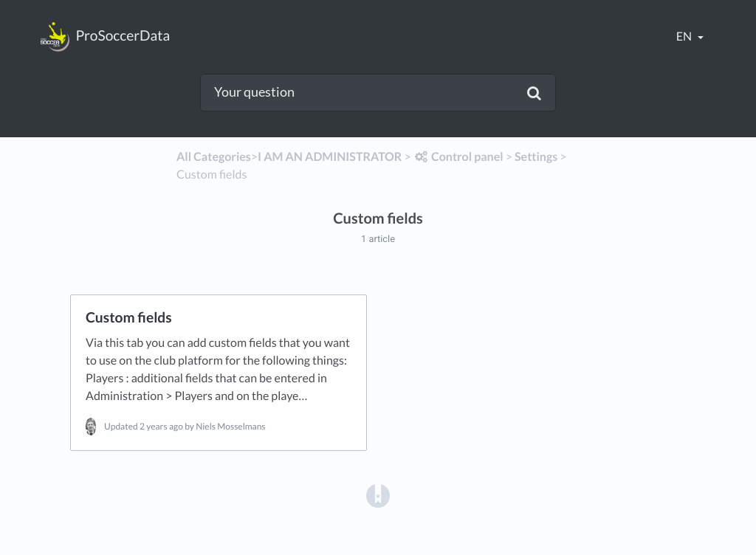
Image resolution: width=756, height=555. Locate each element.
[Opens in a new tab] (378, 495)
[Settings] (536, 157)
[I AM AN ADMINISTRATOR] (330, 157)
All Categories (214, 157)
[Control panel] (458, 157)
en (685, 37)
